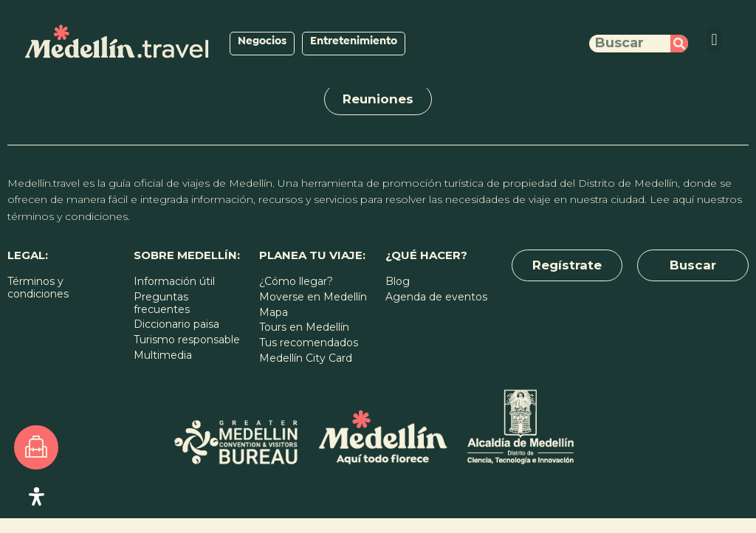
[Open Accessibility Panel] (37, 496)
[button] (714, 40)
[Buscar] (679, 44)
